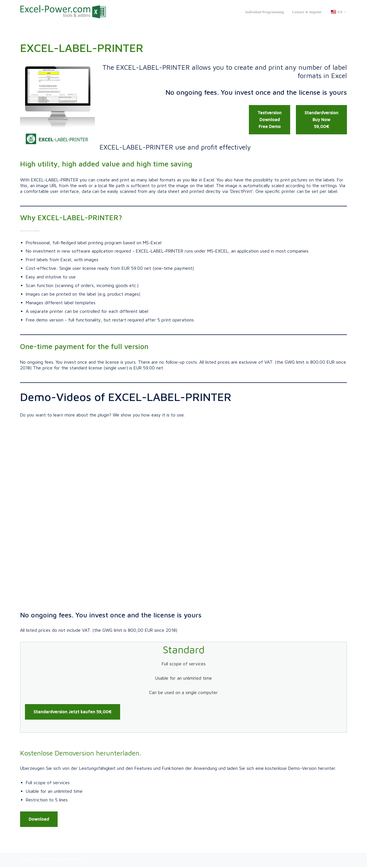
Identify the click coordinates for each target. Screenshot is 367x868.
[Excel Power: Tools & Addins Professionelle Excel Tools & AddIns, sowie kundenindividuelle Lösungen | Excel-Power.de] (63, 12)
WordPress (73, 860)
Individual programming (264, 12)
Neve (25, 860)
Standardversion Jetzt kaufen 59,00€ (73, 713)
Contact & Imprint (307, 12)
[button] (345, 12)
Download (39, 820)
